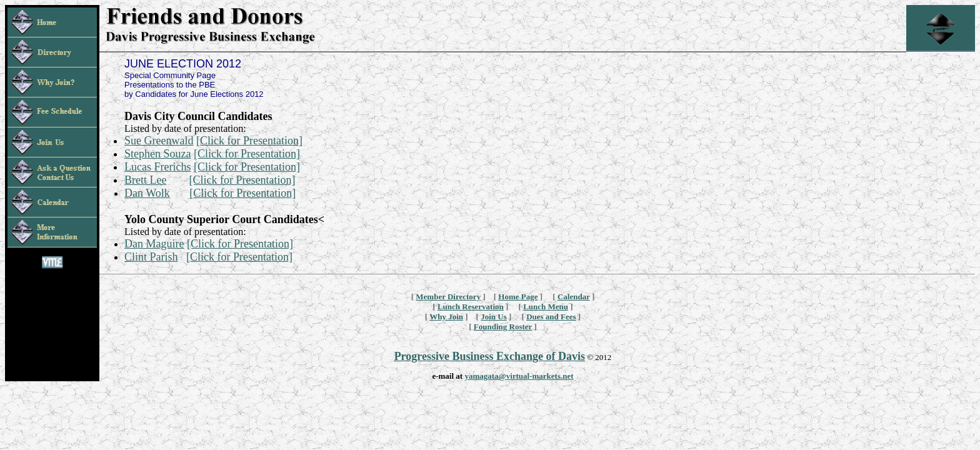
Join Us (494, 317)
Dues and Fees (551, 317)
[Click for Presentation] (249, 141)
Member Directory (448, 297)
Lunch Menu (546, 307)
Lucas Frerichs (157, 167)
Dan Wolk (147, 193)
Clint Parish (151, 257)
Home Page (518, 297)
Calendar (574, 297)
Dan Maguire (154, 244)
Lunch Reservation (471, 307)
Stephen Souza (157, 154)
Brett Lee (145, 180)
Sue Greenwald (159, 141)
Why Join (446, 317)
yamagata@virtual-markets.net (519, 376)
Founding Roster (503, 327)
